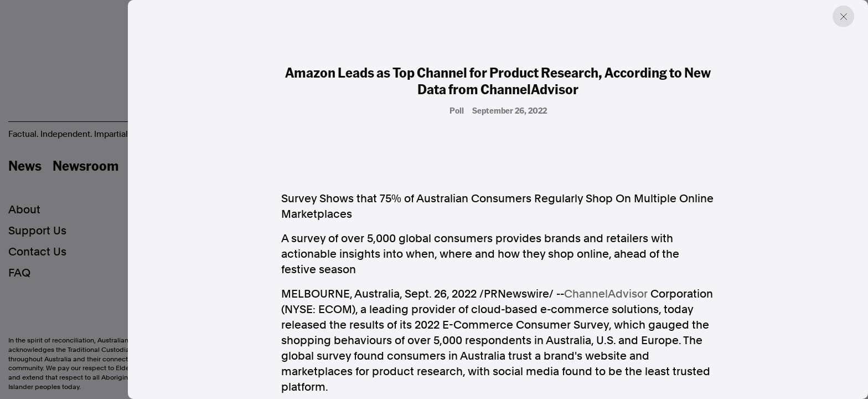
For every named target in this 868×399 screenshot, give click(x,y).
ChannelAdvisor (606, 294)
